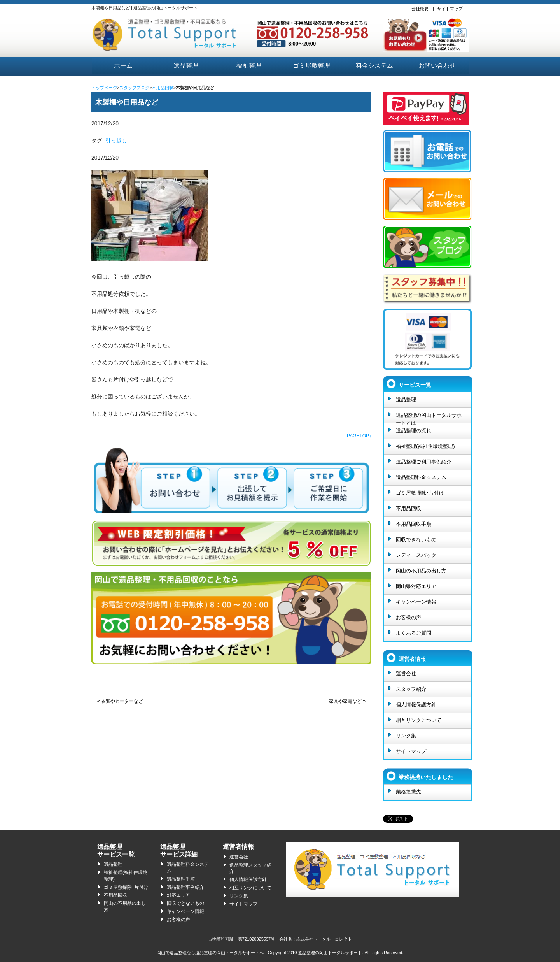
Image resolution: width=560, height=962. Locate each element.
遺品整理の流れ (414, 431)
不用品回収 (163, 88)
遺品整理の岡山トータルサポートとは (429, 418)
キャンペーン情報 (416, 602)
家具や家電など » (347, 701)
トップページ (104, 88)
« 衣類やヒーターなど (120, 701)
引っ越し (116, 140)
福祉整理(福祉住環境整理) (425, 446)
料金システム (374, 66)
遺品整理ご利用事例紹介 (424, 462)
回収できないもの (416, 540)
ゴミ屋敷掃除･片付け (420, 493)
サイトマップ (450, 9)
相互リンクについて (419, 720)
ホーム (123, 66)
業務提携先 (409, 792)
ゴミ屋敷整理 (311, 66)
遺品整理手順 (181, 879)
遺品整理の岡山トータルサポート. (331, 953)
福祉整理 (249, 66)
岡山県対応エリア (416, 586)
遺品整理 (186, 66)
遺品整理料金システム (421, 477)
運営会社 (406, 673)
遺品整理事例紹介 (185, 887)
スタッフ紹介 (411, 689)
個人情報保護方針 (416, 705)
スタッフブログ (134, 88)
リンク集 (406, 736)
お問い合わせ (437, 66)
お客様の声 (409, 617)
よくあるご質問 (414, 633)
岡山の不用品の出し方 (421, 571)
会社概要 (420, 9)
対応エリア (178, 895)
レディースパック (416, 555)
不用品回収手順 (414, 524)
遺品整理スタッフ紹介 (250, 868)
